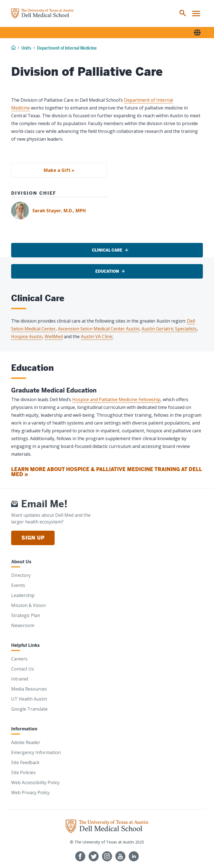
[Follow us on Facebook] (80, 856)
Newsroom (23, 625)
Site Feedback (25, 762)
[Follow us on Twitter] (94, 856)
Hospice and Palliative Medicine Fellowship (116, 399)
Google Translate (29, 709)
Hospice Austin (27, 337)
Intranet (20, 679)
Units (26, 48)
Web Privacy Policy (30, 793)
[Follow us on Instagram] (107, 856)
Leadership (23, 595)
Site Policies (23, 772)
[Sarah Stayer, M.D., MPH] (107, 211)
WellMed (54, 337)
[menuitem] (183, 13)
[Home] (42, 13)
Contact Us (23, 669)
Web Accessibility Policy (35, 782)
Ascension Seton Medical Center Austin (99, 329)
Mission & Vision (28, 605)
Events (18, 585)
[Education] (107, 271)
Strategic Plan (26, 615)
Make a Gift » (59, 170)
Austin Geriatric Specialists (169, 329)
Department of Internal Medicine (67, 48)
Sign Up (33, 538)
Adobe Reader (26, 742)
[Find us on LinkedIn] (134, 856)
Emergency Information (36, 752)
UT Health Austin (29, 699)
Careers (19, 659)
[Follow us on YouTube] (120, 856)
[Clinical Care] (107, 250)
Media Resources (29, 689)
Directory (21, 575)
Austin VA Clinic (97, 337)
